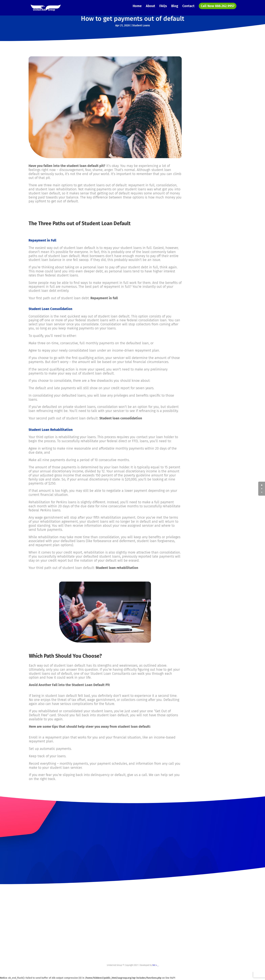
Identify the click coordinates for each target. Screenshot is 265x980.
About (150, 6)
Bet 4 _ (155, 965)
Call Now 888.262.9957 (218, 6)
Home (137, 6)
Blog (175, 6)
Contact (188, 6)
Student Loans (141, 25)
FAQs (163, 6)
